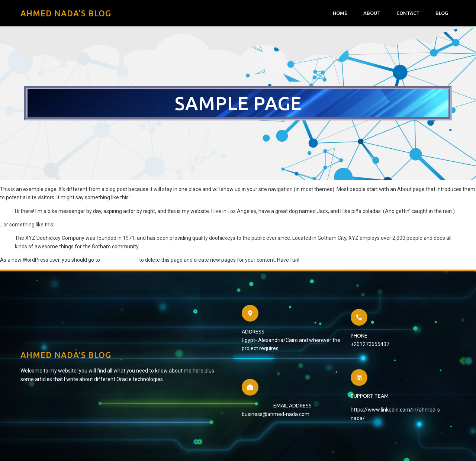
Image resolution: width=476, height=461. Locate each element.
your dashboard (120, 260)
